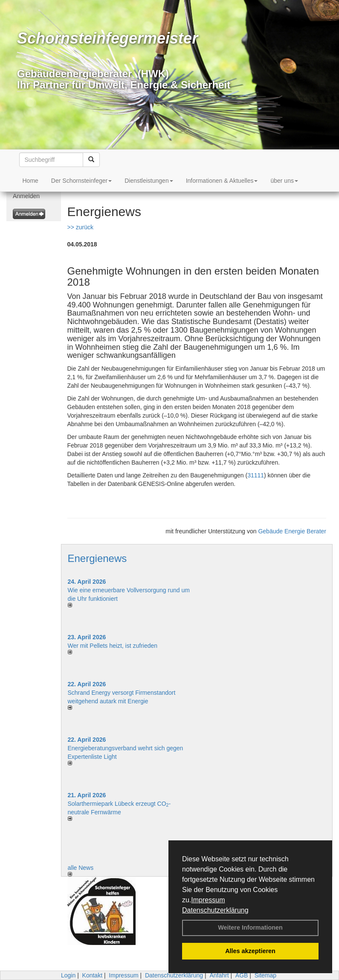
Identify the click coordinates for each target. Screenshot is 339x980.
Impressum (208, 900)
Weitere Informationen (250, 927)
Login (68, 975)
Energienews (97, 558)
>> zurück (80, 227)
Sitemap (265, 975)
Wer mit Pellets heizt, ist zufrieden (113, 646)
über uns (284, 181)
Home (30, 181)
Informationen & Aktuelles (222, 181)
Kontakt (92, 975)
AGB (242, 975)
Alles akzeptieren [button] (250, 951)
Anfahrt (219, 975)
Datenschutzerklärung (215, 910)
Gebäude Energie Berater (292, 531)
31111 (256, 475)
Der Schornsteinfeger (81, 181)
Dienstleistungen (149, 181)
